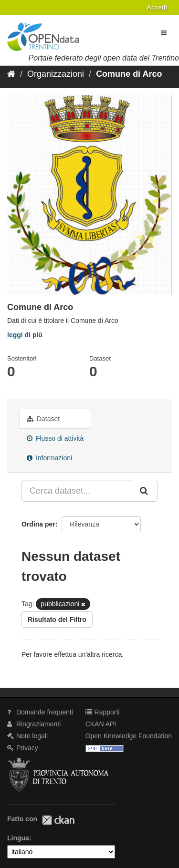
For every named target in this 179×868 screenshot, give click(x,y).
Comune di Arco (129, 74)
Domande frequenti (40, 712)
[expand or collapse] (164, 33)
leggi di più (25, 335)
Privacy (23, 748)
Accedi (157, 7)
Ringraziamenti (34, 724)
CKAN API (101, 724)
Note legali (27, 736)
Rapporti (103, 712)
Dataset (43, 419)
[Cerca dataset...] (77, 491)
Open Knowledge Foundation (129, 736)
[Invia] (145, 491)
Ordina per (38, 524)
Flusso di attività (55, 438)
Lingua (18, 838)
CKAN (58, 820)
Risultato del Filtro (57, 620)
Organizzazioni (56, 74)
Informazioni (49, 458)
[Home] (11, 74)
